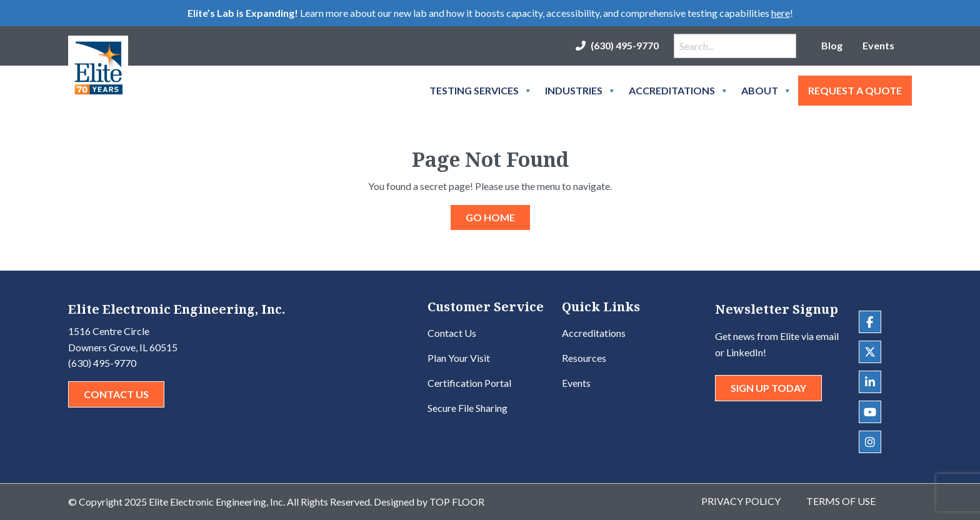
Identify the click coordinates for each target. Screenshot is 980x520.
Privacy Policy (741, 501)
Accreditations (679, 91)
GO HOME (490, 217)
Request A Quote (855, 90)
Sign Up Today (768, 388)
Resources (584, 358)
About (767, 91)
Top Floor (457, 502)
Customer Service (486, 308)
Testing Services (481, 91)
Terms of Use (841, 501)
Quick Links (601, 308)
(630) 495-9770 (625, 45)
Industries (581, 91)
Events (878, 45)
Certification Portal (469, 383)
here (781, 13)
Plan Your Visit (459, 358)
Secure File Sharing (467, 408)
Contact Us (116, 394)
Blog (832, 45)
